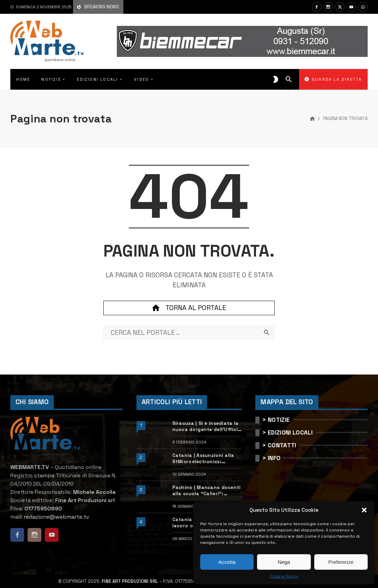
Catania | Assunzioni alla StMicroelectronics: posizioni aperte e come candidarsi (203, 459)
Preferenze (341, 562)
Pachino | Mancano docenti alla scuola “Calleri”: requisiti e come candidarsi (207, 491)
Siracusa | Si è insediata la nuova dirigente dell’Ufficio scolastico (207, 427)
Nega (284, 562)
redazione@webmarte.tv (57, 517)
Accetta (227, 562)
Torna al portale (189, 308)
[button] (364, 510)
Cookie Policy (284, 576)
